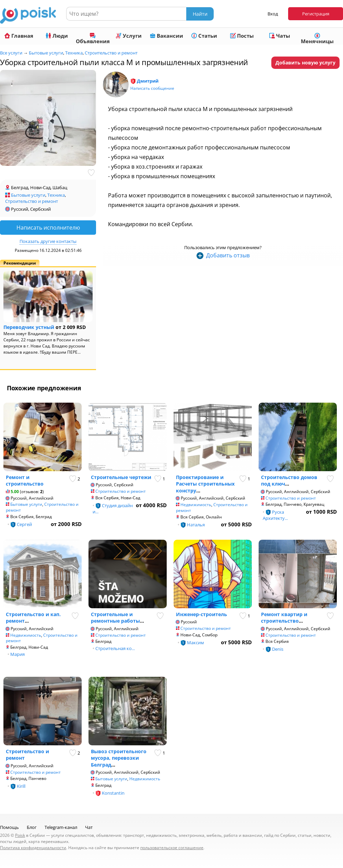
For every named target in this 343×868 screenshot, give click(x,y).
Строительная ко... (115, 648)
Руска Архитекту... (275, 515)
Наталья (196, 525)
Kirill (21, 786)
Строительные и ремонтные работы (115, 618)
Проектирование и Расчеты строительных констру (205, 484)
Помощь (9, 827)
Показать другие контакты (48, 241)
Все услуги (11, 53)
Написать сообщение (152, 88)
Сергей (24, 524)
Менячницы (317, 39)
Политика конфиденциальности (33, 848)
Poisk (20, 835)
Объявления (93, 39)
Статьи (204, 36)
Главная (19, 36)
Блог (32, 827)
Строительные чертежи (121, 477)
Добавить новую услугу (305, 63)
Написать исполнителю (48, 228)
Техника (74, 53)
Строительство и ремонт (111, 53)
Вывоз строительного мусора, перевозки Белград (119, 758)
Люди (57, 36)
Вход (273, 14)
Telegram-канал (61, 827)
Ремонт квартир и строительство (284, 618)
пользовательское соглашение (172, 848)
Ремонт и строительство (25, 481)
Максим (196, 643)
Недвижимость (196, 505)
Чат (89, 827)
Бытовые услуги (46, 53)
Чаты (280, 36)
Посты (242, 36)
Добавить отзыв (228, 255)
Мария (17, 654)
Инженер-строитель (202, 614)
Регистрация (316, 14)
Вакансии (167, 36)
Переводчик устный (29, 327)
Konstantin (113, 793)
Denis (278, 649)
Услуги (129, 36)
